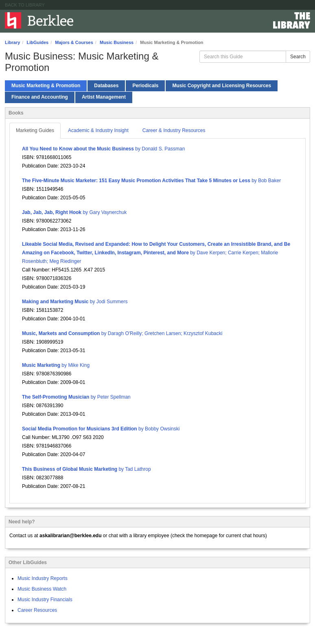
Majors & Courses (74, 42)
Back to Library (25, 5)
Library (12, 42)
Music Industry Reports (43, 578)
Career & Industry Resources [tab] (174, 130)
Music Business (117, 42)
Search (298, 57)
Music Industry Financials (45, 600)
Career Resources (37, 610)
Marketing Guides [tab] (35, 130)
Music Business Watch (42, 589)
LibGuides (37, 42)
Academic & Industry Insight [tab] (98, 130)
